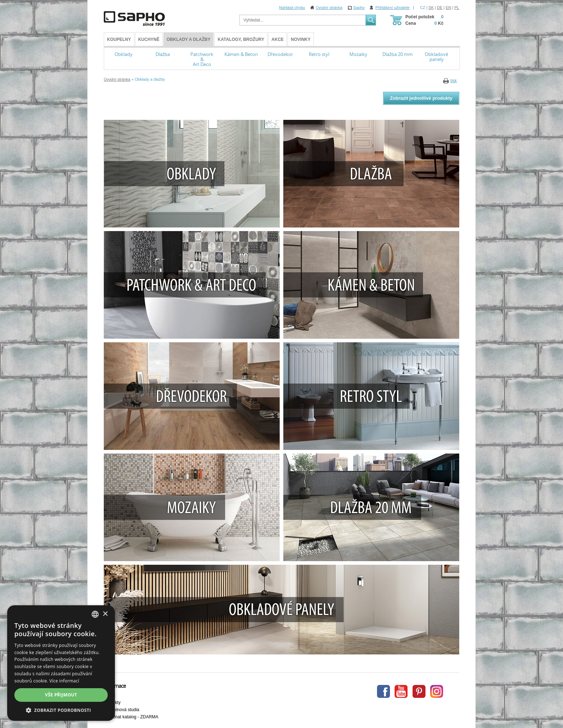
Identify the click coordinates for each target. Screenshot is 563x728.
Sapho (359, 8)
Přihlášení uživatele (392, 8)
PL (457, 8)
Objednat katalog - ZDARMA (131, 717)
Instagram (437, 691)
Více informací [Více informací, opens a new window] (64, 681)
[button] (61, 710)
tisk (453, 81)
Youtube (401, 691)
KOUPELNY (119, 39)
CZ (423, 8)
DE (440, 8)
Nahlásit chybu (292, 8)
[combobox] (95, 614)
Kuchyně (149, 39)
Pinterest (419, 691)
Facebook (383, 691)
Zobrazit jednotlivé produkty (421, 98)
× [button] (105, 614)
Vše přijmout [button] (61, 695)
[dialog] (61, 663)
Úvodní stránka (329, 8)
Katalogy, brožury (241, 39)
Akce (278, 39)
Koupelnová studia (122, 710)
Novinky (301, 39)
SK (431, 8)
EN (448, 8)
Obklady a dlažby (189, 39)
